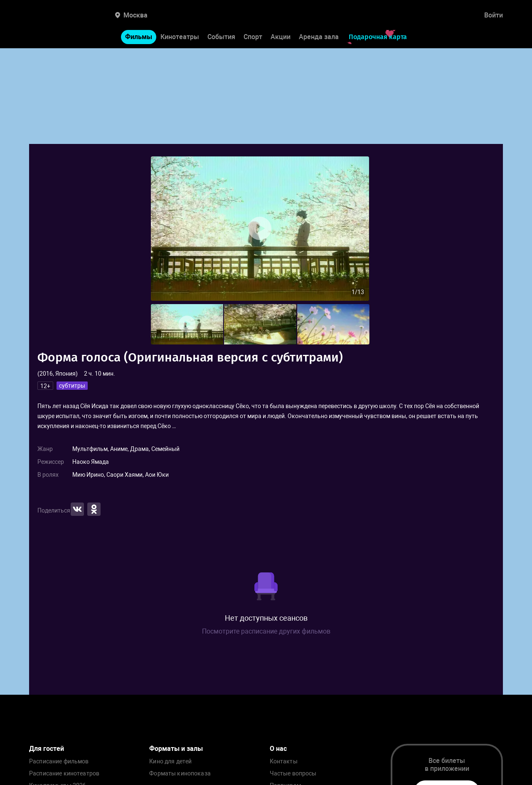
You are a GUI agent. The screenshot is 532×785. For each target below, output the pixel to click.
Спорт (253, 37)
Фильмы (139, 37)
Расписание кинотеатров (64, 774)
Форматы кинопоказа (180, 774)
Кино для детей (170, 761)
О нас (278, 749)
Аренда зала (319, 37)
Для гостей (47, 749)
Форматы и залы (176, 749)
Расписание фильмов (59, 761)
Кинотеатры (180, 37)
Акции (281, 37)
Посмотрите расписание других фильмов (266, 631)
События (221, 37)
